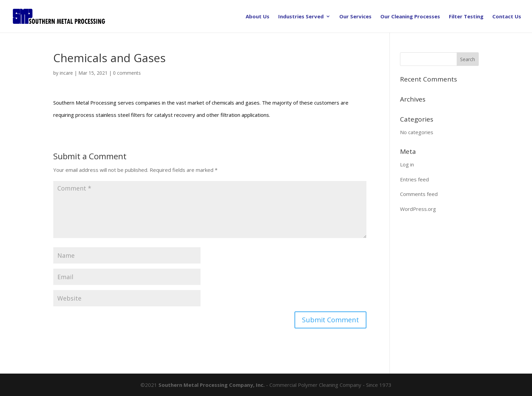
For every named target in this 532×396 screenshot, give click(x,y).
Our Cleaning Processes (410, 17)
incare (66, 73)
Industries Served (301, 17)
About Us (258, 17)
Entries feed (414, 179)
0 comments (127, 73)
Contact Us (507, 17)
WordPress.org (418, 209)
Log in (407, 164)
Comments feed (419, 194)
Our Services (355, 17)
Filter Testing (466, 17)
